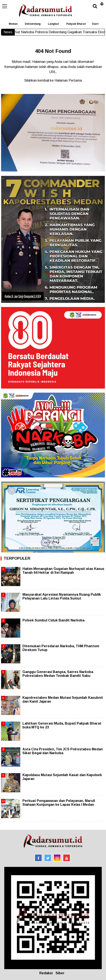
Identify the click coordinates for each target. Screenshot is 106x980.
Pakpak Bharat (76, 24)
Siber (60, 973)
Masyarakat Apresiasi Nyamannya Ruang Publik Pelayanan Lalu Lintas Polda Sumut (62, 596)
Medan (13, 24)
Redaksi (46, 973)
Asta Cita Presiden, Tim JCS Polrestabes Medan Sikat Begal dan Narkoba (63, 751)
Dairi (95, 24)
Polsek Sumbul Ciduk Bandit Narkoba (53, 620)
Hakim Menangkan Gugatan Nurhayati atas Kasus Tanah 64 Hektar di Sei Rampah (63, 571)
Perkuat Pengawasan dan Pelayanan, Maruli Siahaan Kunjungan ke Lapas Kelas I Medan (59, 803)
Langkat (53, 24)
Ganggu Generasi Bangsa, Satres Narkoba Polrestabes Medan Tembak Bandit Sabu (58, 674)
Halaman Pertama (68, 80)
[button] (102, 2)
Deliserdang (33, 24)
